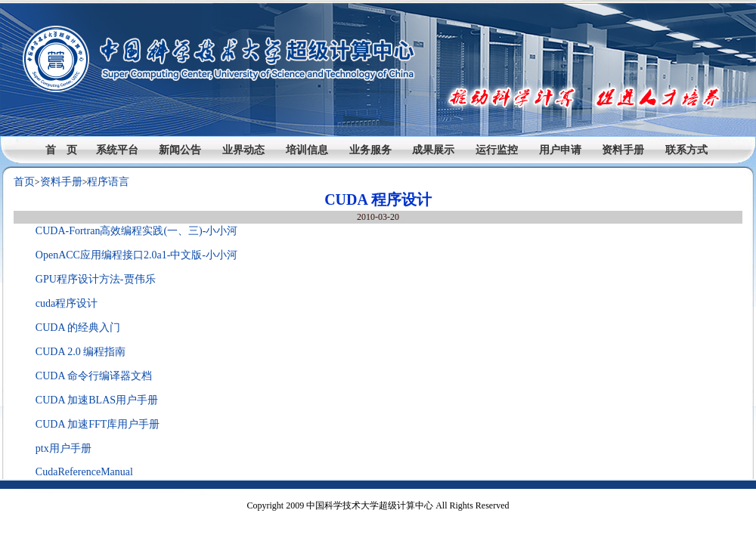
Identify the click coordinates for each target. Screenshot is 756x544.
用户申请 (560, 150)
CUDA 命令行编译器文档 (94, 376)
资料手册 (623, 150)
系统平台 (117, 150)
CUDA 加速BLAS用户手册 (97, 400)
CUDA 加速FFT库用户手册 (98, 424)
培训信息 (307, 150)
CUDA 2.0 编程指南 (81, 352)
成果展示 (433, 150)
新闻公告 (180, 150)
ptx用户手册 (64, 448)
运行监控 (497, 150)
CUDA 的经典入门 (78, 328)
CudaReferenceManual (84, 472)
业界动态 (243, 150)
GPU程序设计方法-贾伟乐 (96, 279)
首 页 (61, 150)
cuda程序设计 (67, 303)
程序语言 (108, 182)
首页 (24, 182)
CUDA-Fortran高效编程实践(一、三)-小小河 (137, 231)
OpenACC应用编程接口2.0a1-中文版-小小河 (136, 255)
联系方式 (686, 150)
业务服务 (370, 150)
